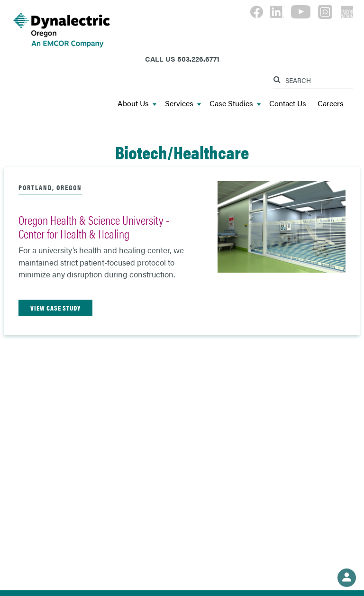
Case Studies (235, 104)
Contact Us (288, 104)
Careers (331, 104)
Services (183, 104)
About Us (137, 104)
